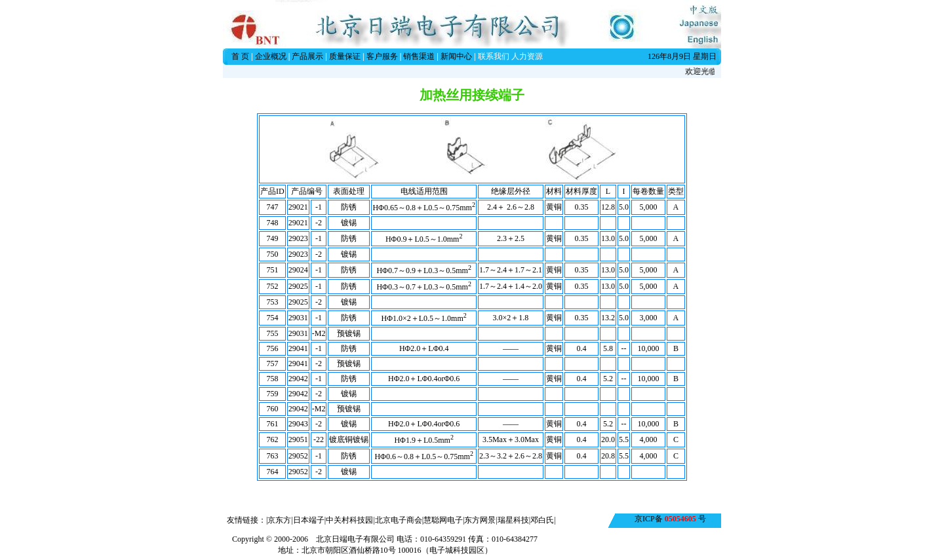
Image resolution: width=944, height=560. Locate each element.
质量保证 (345, 56)
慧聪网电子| (444, 520)
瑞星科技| (514, 520)
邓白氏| (543, 520)
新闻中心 (456, 56)
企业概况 (271, 56)
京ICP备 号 (670, 519)
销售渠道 (419, 56)
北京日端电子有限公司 (355, 539)
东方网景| (481, 520)
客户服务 (382, 56)
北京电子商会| (399, 520)
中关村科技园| (350, 520)
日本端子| (309, 520)
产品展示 (307, 56)
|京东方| (280, 520)
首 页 (240, 56)
